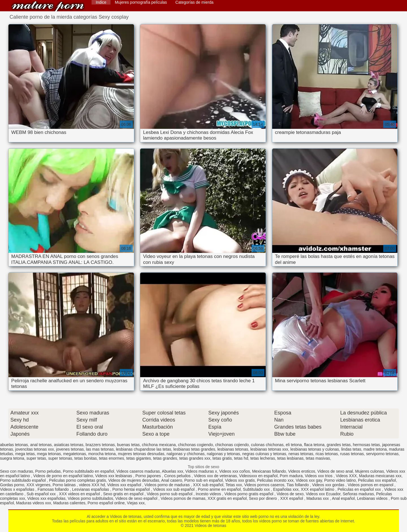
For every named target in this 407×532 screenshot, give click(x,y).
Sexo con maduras (17, 471)
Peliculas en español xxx (360, 489)
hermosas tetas (366, 445)
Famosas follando (54, 489)
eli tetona (294, 445)
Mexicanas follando (269, 471)
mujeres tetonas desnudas (141, 454)
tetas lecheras (263, 458)
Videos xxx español (125, 485)
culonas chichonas (267, 445)
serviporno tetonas (382, 454)
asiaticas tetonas (69, 445)
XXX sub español (208, 485)
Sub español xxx (42, 494)
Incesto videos (209, 494)
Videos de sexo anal (335, 471)
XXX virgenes (38, 485)
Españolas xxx (286, 489)
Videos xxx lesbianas (114, 476)
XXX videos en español (80, 494)
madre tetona (375, 449)
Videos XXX (346, 476)
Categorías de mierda (195, 2)
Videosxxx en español (258, 476)
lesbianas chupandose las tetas (143, 449)
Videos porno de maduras (168, 485)
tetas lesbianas (290, 458)
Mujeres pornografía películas (141, 2)
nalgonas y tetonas (224, 454)
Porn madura (291, 476)
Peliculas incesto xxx (275, 480)
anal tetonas (41, 445)
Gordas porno (12, 485)
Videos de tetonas (48, 6)
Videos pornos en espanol (371, 485)
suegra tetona (12, 458)
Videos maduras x (201, 471)
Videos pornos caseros (264, 485)
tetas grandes (165, 458)
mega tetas (25, 454)
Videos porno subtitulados (90, 498)
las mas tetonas (100, 449)
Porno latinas (65, 485)
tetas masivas (318, 458)
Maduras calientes (69, 503)
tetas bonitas (85, 458)
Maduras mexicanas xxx (380, 476)
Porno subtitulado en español (89, 471)
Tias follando (298, 485)
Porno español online (106, 503)
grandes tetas (339, 445)
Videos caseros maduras (138, 471)
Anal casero (172, 480)
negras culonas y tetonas (264, 454)
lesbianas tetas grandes (194, 449)
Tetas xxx (234, 485)
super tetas (36, 458)
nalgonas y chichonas (186, 454)
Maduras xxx (318, 498)
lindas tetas (351, 449)
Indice (101, 2)
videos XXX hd (92, 485)
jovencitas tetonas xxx (35, 449)
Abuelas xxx (173, 471)
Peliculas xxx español (377, 480)
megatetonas (74, 454)
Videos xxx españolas (46, 498)
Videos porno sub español (170, 494)
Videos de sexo (290, 494)
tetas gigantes (139, 458)
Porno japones (149, 476)
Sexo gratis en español (124, 494)
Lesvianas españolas (91, 489)
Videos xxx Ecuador (323, 494)
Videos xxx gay (309, 480)
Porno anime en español (219, 489)
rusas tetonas (352, 454)
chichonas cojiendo (232, 445)
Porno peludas (48, 471)
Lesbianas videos (373, 498)
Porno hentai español (131, 489)
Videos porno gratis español (249, 494)
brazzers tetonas (100, 445)
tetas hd (241, 458)
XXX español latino (318, 489)
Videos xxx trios (319, 476)
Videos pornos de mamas (183, 498)
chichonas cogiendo (196, 445)
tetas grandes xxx (195, 458)
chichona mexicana (159, 445)
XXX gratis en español (227, 498)
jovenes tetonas (70, 449)
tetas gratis (222, 458)
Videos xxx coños (234, 471)
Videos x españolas (18, 489)
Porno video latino (340, 480)
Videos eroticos (302, 471)
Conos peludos (178, 476)
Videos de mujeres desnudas (134, 480)
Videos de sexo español (137, 498)
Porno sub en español (203, 480)
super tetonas (60, 458)
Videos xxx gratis (240, 480)
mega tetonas (49, 454)
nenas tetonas (301, 454)
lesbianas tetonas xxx (269, 449)
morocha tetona (102, 454)
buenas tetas (128, 445)
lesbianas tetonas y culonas (315, 449)
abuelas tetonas (14, 445)
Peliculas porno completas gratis (78, 480)
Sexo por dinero (264, 498)
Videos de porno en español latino (63, 476)
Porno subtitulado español (23, 480)
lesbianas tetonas (233, 449)
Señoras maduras (358, 494)
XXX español (292, 498)
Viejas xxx (136, 503)
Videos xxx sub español (174, 489)
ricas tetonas (327, 454)
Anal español (343, 498)
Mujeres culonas (369, 471)
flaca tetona (314, 445)
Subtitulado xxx (257, 489)
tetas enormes (112, 458)
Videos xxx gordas (329, 485)
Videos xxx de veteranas (215, 476)
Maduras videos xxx (34, 503)
